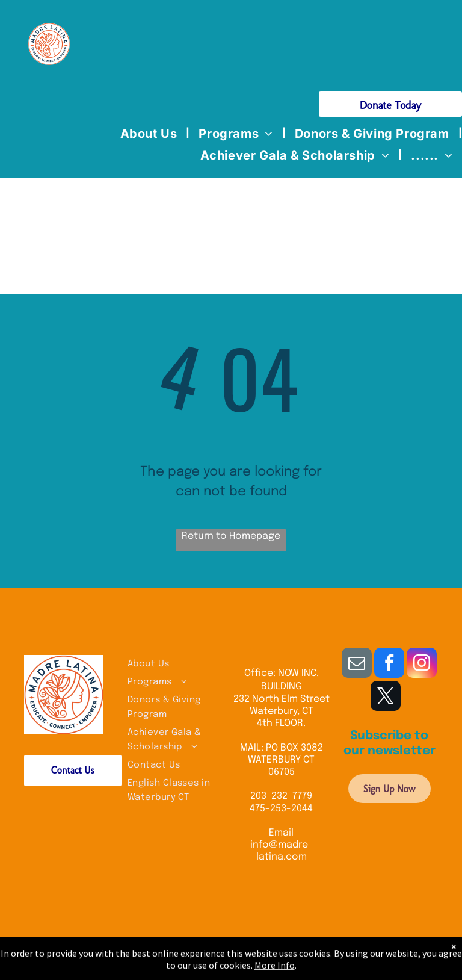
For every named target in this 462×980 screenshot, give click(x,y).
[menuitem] (151, 134)
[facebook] (389, 664)
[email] (357, 664)
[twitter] (386, 697)
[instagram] (422, 664)
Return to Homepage (231, 536)
